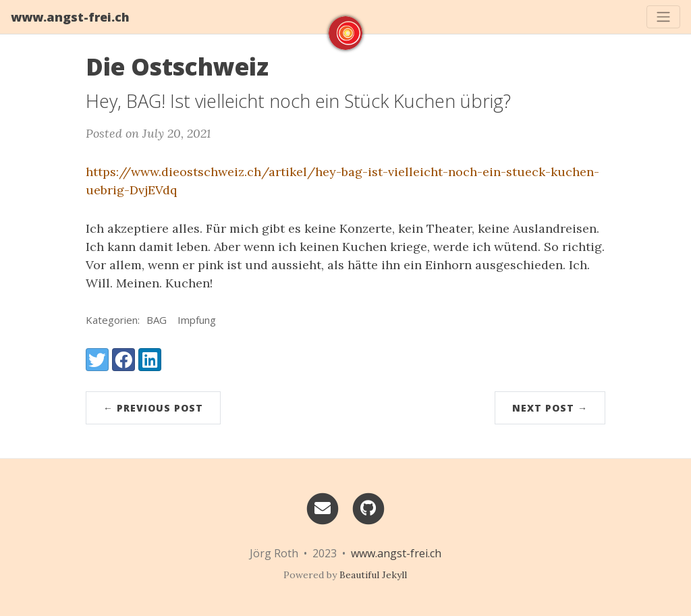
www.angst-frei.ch (70, 17)
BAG (157, 320)
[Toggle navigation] (663, 17)
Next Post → (550, 408)
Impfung (197, 320)
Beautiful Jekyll (373, 575)
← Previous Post (153, 408)
